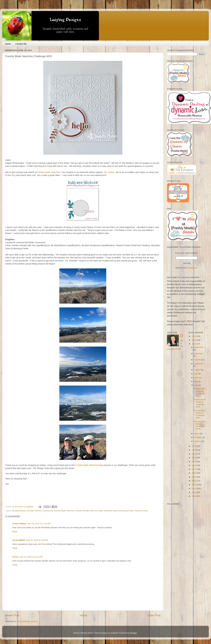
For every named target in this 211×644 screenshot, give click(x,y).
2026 (194, 336)
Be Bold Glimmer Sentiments (40, 511)
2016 (194, 473)
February (198, 437)
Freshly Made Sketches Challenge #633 (200, 392)
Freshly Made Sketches (49, 172)
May (196, 381)
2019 (194, 462)
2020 (194, 458)
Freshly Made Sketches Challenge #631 (200, 414)
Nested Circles (141, 511)
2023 (194, 446)
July (196, 374)
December (199, 347)
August (198, 370)
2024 (194, 344)
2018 (194, 465)
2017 (194, 469)
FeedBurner (192, 268)
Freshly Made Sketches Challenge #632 (200, 403)
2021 (194, 454)
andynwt (114, 633)
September (199, 364)
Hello (101, 511)
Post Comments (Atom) (28, 621)
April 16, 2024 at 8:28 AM (37, 540)
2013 (194, 485)
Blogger (133, 633)
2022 (194, 450)
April (196, 385)
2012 (194, 489)
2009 (194, 496)
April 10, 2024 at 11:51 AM (39, 524)
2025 (194, 340)
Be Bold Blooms (19, 511)
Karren (16, 557)
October (198, 360)
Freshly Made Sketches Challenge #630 (200, 425)
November (199, 354)
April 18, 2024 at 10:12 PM (31, 557)
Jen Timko (109, 172)
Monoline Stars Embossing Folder (119, 511)
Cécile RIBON (19, 540)
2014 (194, 481)
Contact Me (21, 44)
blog (13, 175)
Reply (15, 531)
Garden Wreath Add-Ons (86, 511)
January (198, 441)
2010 (194, 492)
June (197, 378)
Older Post (154, 615)
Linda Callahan (19, 524)
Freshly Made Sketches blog (89, 465)
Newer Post (12, 615)
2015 (194, 477)
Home (8, 44)
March (197, 434)
